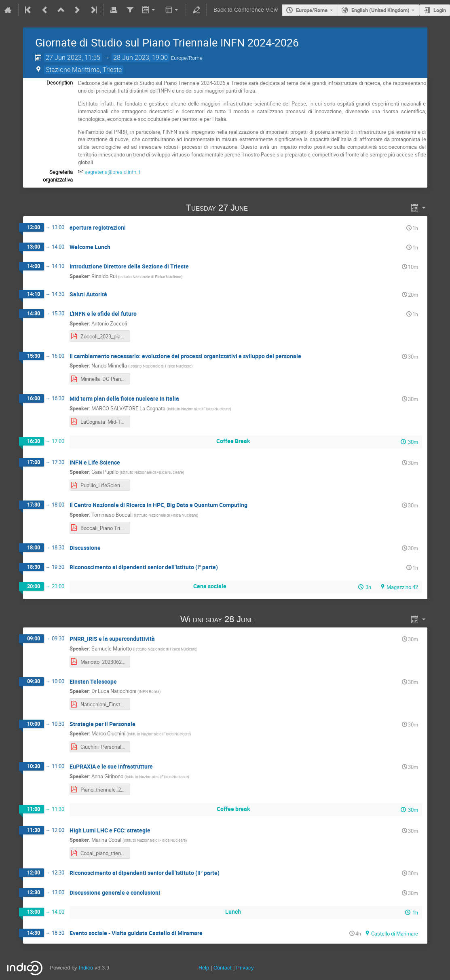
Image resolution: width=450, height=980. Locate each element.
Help (204, 968)
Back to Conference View (246, 10)
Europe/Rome (312, 10)
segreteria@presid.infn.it (112, 172)
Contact (223, 968)
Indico (86, 968)
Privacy (245, 968)
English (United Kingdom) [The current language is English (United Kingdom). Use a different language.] (380, 10)
